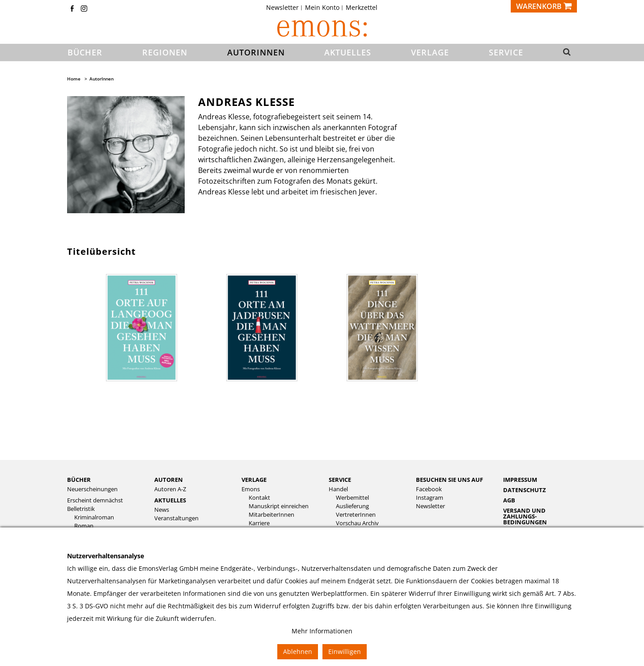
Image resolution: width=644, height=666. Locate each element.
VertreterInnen (356, 515)
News (162, 510)
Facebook (429, 489)
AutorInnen (102, 79)
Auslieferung (352, 506)
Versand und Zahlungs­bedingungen (525, 516)
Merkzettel (362, 8)
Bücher (79, 480)
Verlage (254, 480)
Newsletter (282, 8)
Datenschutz (525, 490)
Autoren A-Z (170, 489)
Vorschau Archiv (357, 523)
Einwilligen (345, 651)
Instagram (430, 498)
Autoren (169, 480)
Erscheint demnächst (95, 500)
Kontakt (259, 498)
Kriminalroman (94, 517)
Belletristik (81, 509)
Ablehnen (298, 651)
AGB (509, 500)
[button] (564, 53)
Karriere (259, 523)
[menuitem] (285, 8)
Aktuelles (170, 500)
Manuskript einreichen (279, 506)
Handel (338, 489)
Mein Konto (322, 8)
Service (340, 480)
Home (74, 79)
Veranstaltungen (176, 518)
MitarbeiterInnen (271, 515)
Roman (84, 526)
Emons (251, 489)
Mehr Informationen (322, 631)
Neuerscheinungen (92, 489)
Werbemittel (352, 498)
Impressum (520, 480)
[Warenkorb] (544, 6)
